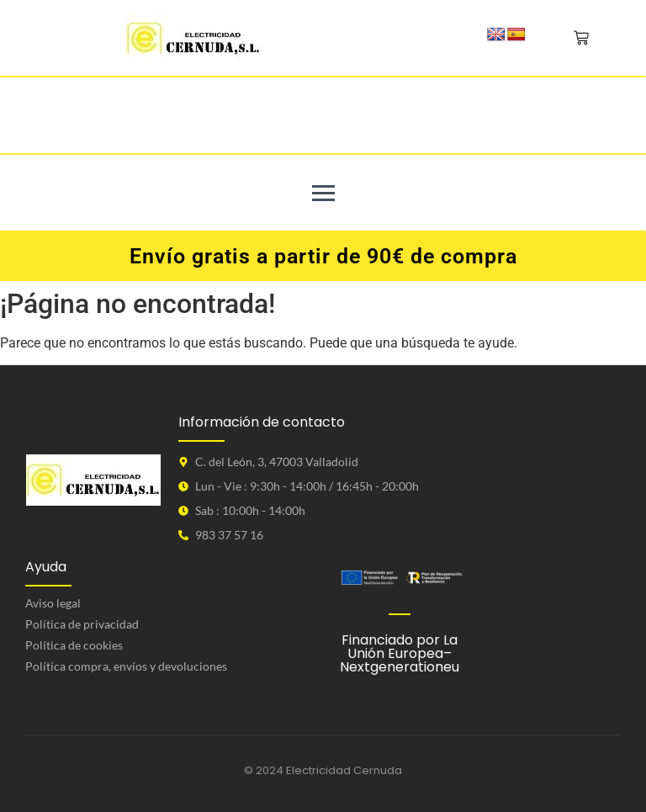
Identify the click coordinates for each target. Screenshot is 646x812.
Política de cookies (74, 645)
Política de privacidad (82, 624)
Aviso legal (53, 603)
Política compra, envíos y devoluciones (126, 666)
